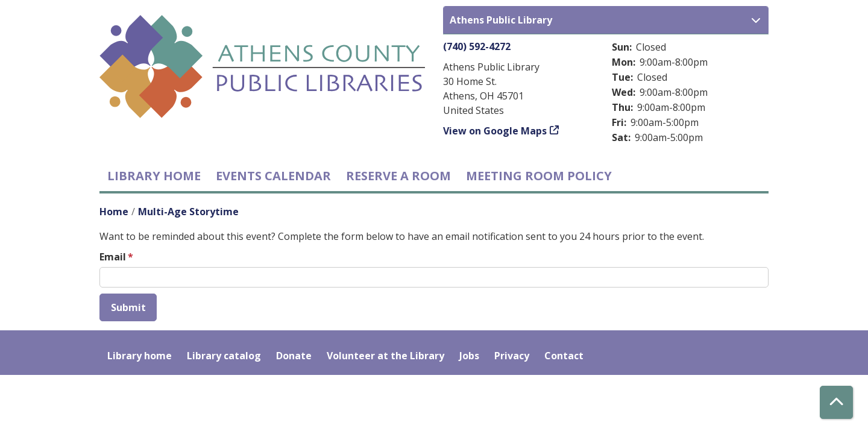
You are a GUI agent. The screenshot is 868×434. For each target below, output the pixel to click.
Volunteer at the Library (385, 356)
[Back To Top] (836, 402)
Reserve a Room (398, 176)
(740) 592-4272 (477, 46)
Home (114, 212)
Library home (154, 176)
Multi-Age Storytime (188, 212)
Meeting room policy (539, 176)
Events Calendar (273, 176)
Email (113, 257)
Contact (564, 356)
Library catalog (224, 356)
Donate (294, 356)
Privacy (512, 356)
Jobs (469, 356)
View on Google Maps (495, 131)
